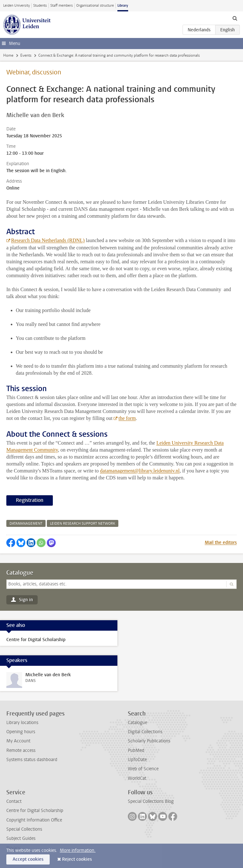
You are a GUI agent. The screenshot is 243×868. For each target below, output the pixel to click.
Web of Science (143, 769)
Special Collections (24, 829)
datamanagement (26, 524)
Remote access (21, 750)
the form (127, 418)
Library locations (22, 723)
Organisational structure (95, 6)
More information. (78, 850)
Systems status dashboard (32, 760)
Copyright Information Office (34, 820)
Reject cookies (77, 859)
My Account (18, 741)
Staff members (62, 6)
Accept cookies (28, 859)
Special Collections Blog (151, 801)
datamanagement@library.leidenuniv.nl (140, 471)
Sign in (26, 600)
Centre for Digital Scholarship (35, 811)
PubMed (136, 750)
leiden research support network (83, 524)
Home (8, 55)
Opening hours (21, 732)
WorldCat (137, 778)
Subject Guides (21, 838)
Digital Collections (145, 732)
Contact (14, 801)
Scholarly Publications (149, 741)
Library (123, 6)
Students (40, 6)
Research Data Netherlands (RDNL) (48, 240)
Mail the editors (221, 543)
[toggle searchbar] (235, 18)
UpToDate (137, 760)
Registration (30, 500)
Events (26, 55)
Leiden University (16, 6)
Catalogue (20, 573)
